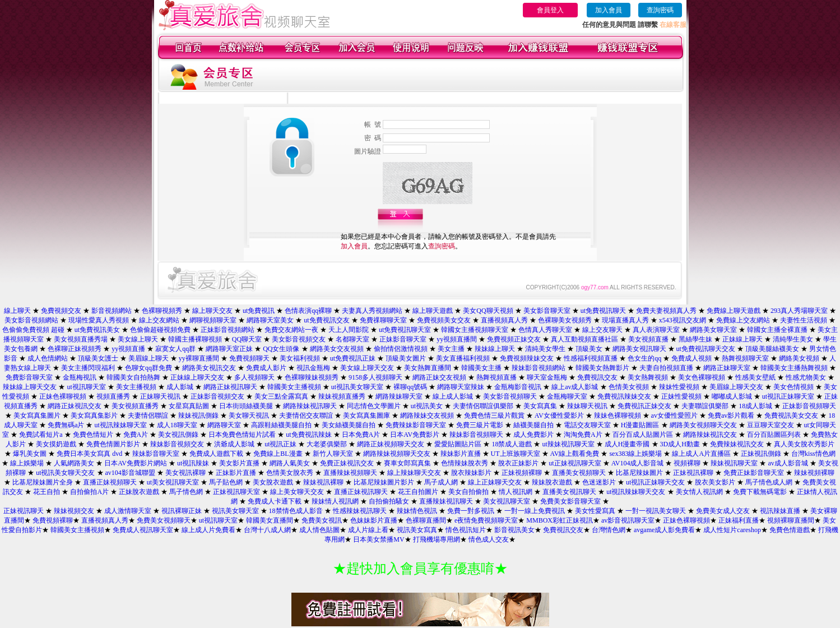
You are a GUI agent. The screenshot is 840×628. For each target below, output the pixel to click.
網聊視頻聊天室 (213, 320)
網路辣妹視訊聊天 (310, 406)
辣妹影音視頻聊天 (476, 435)
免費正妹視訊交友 (347, 463)
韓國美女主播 (481, 368)
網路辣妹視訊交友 (710, 435)
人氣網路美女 (74, 463)
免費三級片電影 (480, 425)
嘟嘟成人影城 (732, 396)
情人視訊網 (516, 492)
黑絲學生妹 (695, 339)
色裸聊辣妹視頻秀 (312, 377)
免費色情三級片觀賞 (494, 415)
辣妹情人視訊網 (335, 501)
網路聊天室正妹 (229, 349)
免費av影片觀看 (731, 415)
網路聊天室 (224, 425)
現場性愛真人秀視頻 (99, 320)
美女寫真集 (540, 406)
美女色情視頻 (793, 387)
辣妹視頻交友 (74, 511)
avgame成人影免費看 (664, 530)
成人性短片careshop (732, 530)
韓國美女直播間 (270, 520)
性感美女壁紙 (755, 377)
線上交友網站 (159, 320)
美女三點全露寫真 (281, 396)
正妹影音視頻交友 (217, 396)
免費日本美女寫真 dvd (89, 454)
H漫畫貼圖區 (640, 425)
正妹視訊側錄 (761, 454)
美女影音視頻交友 (299, 339)
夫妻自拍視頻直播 (666, 368)
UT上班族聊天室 (516, 454)
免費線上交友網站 (743, 320)
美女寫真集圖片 (37, 415)
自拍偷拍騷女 (389, 501)
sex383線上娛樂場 (635, 454)
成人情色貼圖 (319, 530)
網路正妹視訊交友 (75, 406)
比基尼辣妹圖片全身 (43, 482)
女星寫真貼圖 (189, 406)
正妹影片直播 (236, 473)
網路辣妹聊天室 (399, 396)
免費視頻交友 (61, 311)
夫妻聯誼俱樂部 (705, 406)
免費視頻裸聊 (53, 520)
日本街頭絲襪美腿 (246, 406)
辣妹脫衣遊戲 (552, 482)
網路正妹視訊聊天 (230, 387)
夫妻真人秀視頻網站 (372, 311)
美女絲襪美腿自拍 (349, 425)
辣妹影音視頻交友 (177, 444)
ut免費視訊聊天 (603, 311)
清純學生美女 (793, 339)
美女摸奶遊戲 (56, 444)
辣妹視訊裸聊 (323, 482)
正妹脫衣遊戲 (139, 492)
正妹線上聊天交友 (197, 377)
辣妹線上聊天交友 (30, 387)
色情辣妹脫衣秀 (465, 463)
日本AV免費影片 (415, 435)
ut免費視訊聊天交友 (706, 349)
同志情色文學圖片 (374, 406)
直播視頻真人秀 (504, 320)
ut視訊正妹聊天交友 (655, 482)
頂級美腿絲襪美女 (772, 349)
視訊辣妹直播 (780, 511)
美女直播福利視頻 (463, 358)
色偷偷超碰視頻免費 (160, 330)
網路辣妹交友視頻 (427, 415)
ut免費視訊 (259, 311)
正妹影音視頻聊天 (809, 406)
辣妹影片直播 (461, 454)
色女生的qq (644, 358)
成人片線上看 (368, 530)
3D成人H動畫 (680, 444)
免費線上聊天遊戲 (734, 311)
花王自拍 (47, 492)
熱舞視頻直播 (496, 377)
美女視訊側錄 (178, 435)
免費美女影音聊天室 (570, 501)
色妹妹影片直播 (374, 520)
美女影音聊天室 (547, 311)
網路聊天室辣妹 (461, 387)
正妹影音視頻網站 (228, 330)
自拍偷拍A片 (89, 492)
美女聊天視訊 (249, 415)
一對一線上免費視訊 (535, 511)
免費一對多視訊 (471, 511)
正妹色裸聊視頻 (63, 396)
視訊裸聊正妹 (182, 511)
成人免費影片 (533, 435)
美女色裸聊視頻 (702, 377)
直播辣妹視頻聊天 (350, 473)
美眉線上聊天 (148, 358)
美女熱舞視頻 (648, 377)
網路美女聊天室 (713, 330)
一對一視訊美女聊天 (656, 511)
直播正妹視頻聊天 (110, 482)
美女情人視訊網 (699, 492)
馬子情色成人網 (769, 482)
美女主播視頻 (136, 387)
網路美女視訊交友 (209, 368)
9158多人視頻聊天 (375, 377)
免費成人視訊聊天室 (143, 530)
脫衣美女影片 (715, 482)
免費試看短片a (41, 435)
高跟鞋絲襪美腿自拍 (281, 425)
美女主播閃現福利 (88, 368)
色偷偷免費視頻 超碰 (33, 330)
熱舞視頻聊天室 (745, 358)
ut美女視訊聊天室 (173, 482)
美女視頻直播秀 (135, 406)
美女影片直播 (239, 463)
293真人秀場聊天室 (799, 311)
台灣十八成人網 (267, 530)
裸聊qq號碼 (410, 387)
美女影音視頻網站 (31, 320)
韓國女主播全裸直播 (777, 330)
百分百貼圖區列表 (774, 435)
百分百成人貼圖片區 (643, 435)
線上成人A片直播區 (701, 454)
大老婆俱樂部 (327, 444)
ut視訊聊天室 (86, 387)
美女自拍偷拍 (468, 492)
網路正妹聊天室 (727, 368)
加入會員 (609, 10)
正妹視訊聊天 (24, 511)
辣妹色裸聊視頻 (618, 415)
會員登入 (550, 10)
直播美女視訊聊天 (569, 492)
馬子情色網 (186, 492)
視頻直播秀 (113, 396)
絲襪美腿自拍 (533, 425)
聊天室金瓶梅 (547, 377)
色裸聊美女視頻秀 (565, 320)
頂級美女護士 (98, 358)
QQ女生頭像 (281, 349)
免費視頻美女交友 (444, 320)
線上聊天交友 (212, 311)
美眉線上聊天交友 (736, 387)
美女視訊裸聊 (185, 473)
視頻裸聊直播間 (791, 520)
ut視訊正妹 (280, 444)
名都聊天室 (352, 339)
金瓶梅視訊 (80, 377)
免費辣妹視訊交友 (737, 444)
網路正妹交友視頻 (439, 377)
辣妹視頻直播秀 (342, 396)
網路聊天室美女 (270, 320)
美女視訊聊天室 (507, 501)
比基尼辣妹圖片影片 (384, 482)
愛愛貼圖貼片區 (458, 444)
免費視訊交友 (597, 377)
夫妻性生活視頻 (804, 320)
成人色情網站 (48, 358)
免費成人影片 (266, 368)
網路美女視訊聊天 (639, 349)
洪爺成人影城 (234, 444)
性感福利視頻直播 (591, 358)
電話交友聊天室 (587, 425)
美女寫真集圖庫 (366, 415)
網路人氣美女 (290, 463)
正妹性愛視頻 (681, 396)
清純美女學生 (545, 349)
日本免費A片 (361, 435)
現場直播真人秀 (625, 320)
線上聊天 (17, 311)
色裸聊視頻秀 (162, 311)
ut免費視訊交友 (326, 320)
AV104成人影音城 (638, 463)
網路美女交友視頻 (337, 349)
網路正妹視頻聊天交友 (391, 444)
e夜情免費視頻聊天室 (486, 520)
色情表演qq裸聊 (308, 311)
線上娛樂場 (27, 463)
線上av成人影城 (575, 387)
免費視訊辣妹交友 (624, 396)
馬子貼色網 (226, 482)
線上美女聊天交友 (297, 492)
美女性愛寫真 (595, 511)
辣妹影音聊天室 (156, 454)
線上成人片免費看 (208, 530)
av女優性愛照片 (674, 415)
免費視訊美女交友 (791, 415)
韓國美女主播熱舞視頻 (794, 368)
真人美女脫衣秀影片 (804, 444)
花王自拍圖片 (418, 492)
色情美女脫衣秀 (290, 473)
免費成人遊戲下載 (216, 454)
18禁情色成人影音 (296, 511)
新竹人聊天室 (333, 454)
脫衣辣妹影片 (471, 473)
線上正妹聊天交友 (495, 482)
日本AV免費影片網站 (136, 463)
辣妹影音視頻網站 (539, 368)
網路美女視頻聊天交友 (703, 425)
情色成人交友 (489, 539)
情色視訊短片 (466, 530)
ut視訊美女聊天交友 (65, 473)
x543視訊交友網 (683, 320)
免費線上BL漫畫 (278, 454)
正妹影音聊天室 (403, 339)
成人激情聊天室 (128, 511)
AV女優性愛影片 (559, 415)
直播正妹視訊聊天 (361, 492)
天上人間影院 (349, 330)
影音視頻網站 (112, 311)
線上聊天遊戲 (433, 311)
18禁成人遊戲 (512, 444)
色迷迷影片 (599, 482)
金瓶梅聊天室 (567, 396)
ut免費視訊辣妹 (308, 435)
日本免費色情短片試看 (242, 435)
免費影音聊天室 (29, 377)
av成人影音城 (788, 463)
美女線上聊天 (138, 339)
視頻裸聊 (687, 463)
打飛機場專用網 (437, 539)
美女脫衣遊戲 (273, 482)
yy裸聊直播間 (199, 358)
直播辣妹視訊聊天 (446, 501)
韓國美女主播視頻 (294, 387)
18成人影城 (755, 406)
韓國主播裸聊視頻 (195, 339)
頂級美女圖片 (406, 358)
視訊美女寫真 (417, 530)
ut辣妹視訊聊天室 (568, 444)
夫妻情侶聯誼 (148, 415)
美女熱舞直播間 (428, 368)
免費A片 (136, 435)
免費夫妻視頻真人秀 (666, 311)
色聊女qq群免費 (148, 368)
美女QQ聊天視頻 (488, 311)
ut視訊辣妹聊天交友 (636, 492)
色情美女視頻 (629, 387)
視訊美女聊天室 (235, 511)
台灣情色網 (609, 530)
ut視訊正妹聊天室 (788, 396)
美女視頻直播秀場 (81, 339)
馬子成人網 (441, 482)
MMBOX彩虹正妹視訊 (560, 520)
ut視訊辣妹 (193, 463)
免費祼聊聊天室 (383, 320)
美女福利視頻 (300, 358)
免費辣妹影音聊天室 (416, 425)
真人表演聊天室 (656, 330)
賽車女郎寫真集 (408, 463)
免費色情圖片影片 (113, 444)
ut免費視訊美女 (97, 330)
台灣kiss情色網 (813, 454)
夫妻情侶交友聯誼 (306, 415)
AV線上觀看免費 (575, 454)
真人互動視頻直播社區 (584, 339)
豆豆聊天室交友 (771, 425)
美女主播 (451, 349)
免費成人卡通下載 (275, 501)
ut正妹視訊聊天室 (575, 463)
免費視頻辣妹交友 (527, 358)
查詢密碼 (660, 10)
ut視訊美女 (427, 406)
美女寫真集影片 (94, 415)
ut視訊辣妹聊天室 (120, 425)
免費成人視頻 (692, 358)
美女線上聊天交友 (367, 368)
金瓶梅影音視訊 (518, 387)
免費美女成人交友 (723, 511)
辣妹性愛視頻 (679, 387)
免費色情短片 (93, 435)
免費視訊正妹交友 (644, 406)
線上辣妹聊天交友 (414, 473)
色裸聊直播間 (426, 520)
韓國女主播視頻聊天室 (475, 330)
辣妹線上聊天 (495, 349)
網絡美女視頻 (799, 358)
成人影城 (180, 387)
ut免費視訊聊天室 (405, 330)
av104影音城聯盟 (130, 473)
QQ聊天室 (247, 339)
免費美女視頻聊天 (164, 520)
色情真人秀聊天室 (545, 330)
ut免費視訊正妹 (353, 358)
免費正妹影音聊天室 (754, 473)
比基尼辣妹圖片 (639, 473)
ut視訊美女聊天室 (357, 387)
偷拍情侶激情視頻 (401, 349)
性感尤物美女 (806, 377)
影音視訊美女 (514, 530)
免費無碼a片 (66, 425)
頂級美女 (589, 349)
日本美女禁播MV (379, 539)
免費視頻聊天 (249, 358)
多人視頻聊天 (254, 377)
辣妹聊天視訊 (587, 406)
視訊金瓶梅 (313, 368)
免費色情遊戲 (790, 530)
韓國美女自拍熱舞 (133, 377)
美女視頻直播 (648, 339)
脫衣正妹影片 (518, 463)
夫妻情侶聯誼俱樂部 (483, 406)
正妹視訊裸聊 (693, 473)
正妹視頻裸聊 (522, 473)
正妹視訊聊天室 (236, 492)
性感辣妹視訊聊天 (360, 511)
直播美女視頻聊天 (579, 473)
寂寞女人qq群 (175, 349)
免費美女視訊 (322, 520)
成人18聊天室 (177, 425)
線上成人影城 (453, 396)
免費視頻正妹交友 (514, 339)
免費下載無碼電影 (760, 492)
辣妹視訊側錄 (198, 415)
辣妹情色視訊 (417, 511)
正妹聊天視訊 (160, 396)
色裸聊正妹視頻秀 (75, 349)
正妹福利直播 (739, 520)
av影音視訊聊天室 (628, 520)
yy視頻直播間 (457, 339)
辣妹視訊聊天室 (734, 463)
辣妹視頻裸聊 (814, 473)
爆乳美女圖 (30, 454)
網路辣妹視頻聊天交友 (397, 454)
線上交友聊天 (602, 330)
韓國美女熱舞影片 (602, 368)
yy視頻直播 (128, 349)
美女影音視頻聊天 (510, 396)
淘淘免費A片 (583, 435)
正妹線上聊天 (742, 339)
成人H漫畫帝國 (627, 444)
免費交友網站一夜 (291, 330)
